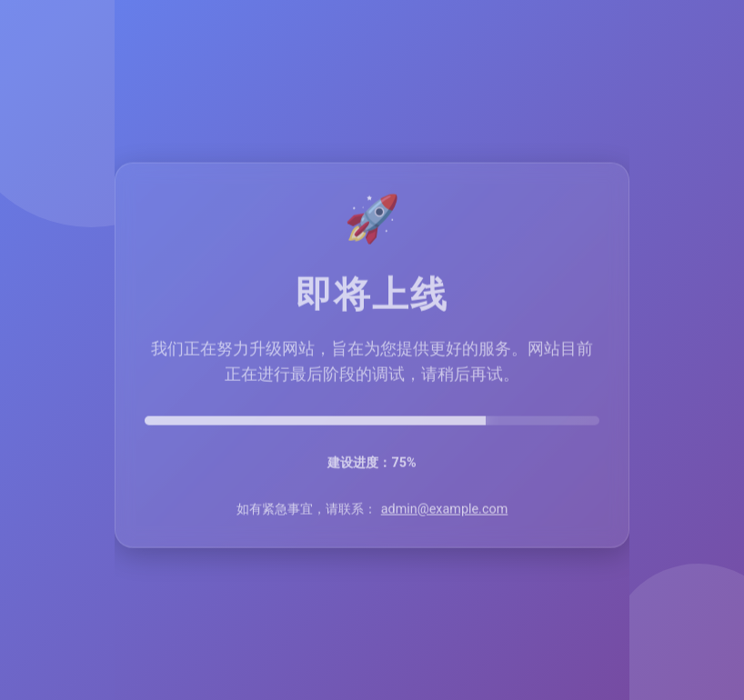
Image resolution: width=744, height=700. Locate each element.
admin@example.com (445, 510)
